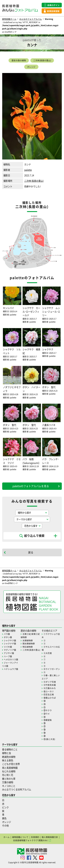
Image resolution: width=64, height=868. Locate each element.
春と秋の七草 (9, 779)
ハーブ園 (8, 656)
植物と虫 (6, 753)
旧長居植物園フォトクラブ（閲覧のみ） (31, 840)
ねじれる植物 (9, 771)
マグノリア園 (10, 650)
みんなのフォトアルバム (31, 19)
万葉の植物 (8, 782)
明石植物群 (28, 647)
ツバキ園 (8, 647)
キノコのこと (9, 786)
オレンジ (31, 67)
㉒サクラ (48, 710)
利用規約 (35, 837)
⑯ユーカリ (49, 691)
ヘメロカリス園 (11, 659)
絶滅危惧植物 (9, 757)
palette (28, 170)
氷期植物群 (28, 640)
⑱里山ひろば (50, 698)
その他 (5, 826)
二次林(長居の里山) (42, 60)
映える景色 (8, 760)
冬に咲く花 (8, 775)
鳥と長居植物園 (10, 768)
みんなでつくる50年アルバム (17, 789)
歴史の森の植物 (19, 60)
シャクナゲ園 (10, 644)
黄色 (4, 818)
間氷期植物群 (29, 644)
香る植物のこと (10, 749)
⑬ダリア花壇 (50, 682)
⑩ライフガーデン (52, 669)
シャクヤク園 (10, 640)
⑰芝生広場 (49, 694)
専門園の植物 (9, 631)
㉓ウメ (47, 714)
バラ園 (7, 634)
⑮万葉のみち (50, 688)
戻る (31, 552)
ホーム (6, 837)
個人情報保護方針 (50, 837)
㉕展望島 (48, 720)
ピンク (5, 807)
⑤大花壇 (48, 653)
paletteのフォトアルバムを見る (31, 486)
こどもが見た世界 (11, 764)
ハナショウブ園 (11, 669)
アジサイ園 (9, 653)
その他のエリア (49, 631)
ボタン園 (8, 637)
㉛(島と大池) (49, 739)
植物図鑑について (20, 837)
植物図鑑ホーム (9, 19)
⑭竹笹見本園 (50, 685)
